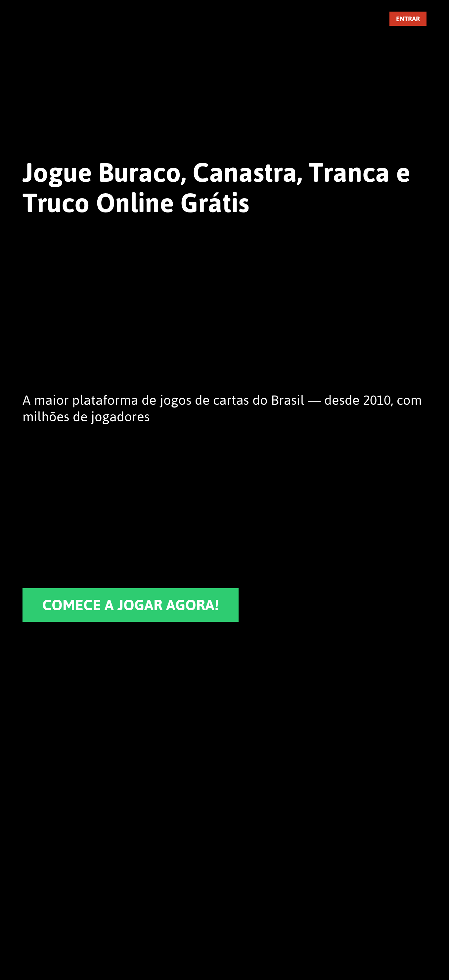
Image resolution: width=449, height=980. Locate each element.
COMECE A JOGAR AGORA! (131, 605)
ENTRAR (408, 19)
